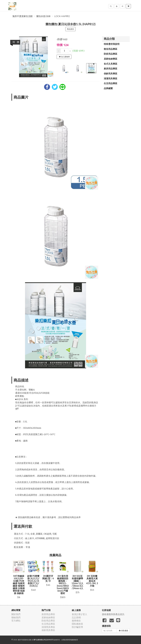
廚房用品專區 (111, 69)
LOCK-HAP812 (62, 16)
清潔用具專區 (111, 78)
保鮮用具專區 (111, 74)
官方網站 (16, 621)
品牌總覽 (108, 88)
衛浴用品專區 (111, 49)
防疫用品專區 (111, 54)
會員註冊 (76, 614)
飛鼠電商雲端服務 (69, 640)
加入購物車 (64, 57)
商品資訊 (70, 29)
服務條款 (76, 621)
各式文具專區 (111, 64)
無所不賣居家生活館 (23, 16)
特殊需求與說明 (112, 44)
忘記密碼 (76, 617)
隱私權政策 (77, 624)
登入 (85, 614)
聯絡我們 (16, 617)
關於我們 (16, 614)
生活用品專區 (111, 83)
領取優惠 (124, 631)
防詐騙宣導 (77, 627)
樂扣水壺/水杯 (43, 16)
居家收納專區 (111, 59)
